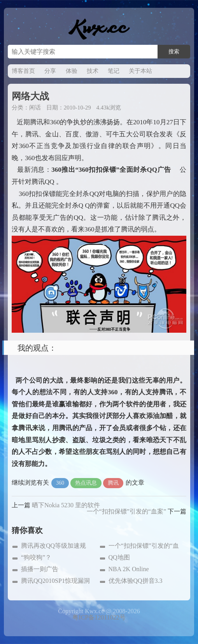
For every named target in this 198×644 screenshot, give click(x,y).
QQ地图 (119, 557)
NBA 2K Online (129, 569)
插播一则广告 (40, 569)
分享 (50, 71)
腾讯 (113, 483)
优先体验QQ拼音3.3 (136, 581)
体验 (72, 71)
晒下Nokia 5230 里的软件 (66, 505)
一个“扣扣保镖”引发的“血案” (126, 511)
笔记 (114, 71)
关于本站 (140, 71)
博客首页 (23, 71)
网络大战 (30, 96)
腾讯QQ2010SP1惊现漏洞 (55, 581)
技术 (93, 71)
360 (60, 483)
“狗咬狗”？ (36, 557)
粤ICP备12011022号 (99, 617)
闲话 (35, 108)
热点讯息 (86, 483)
